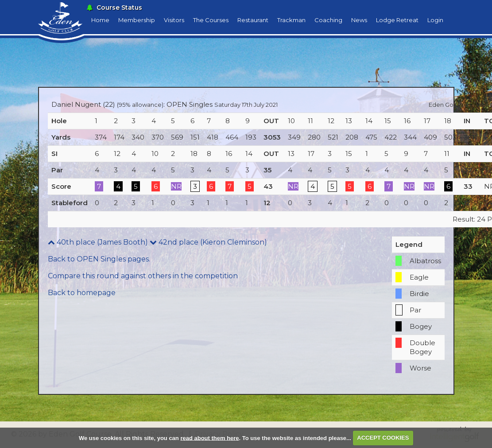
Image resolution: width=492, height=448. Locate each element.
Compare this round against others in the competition (143, 276)
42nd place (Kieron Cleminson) (208, 242)
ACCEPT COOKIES (383, 438)
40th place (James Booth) (98, 242)
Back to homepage (82, 293)
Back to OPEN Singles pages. (99, 259)
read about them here (209, 438)
